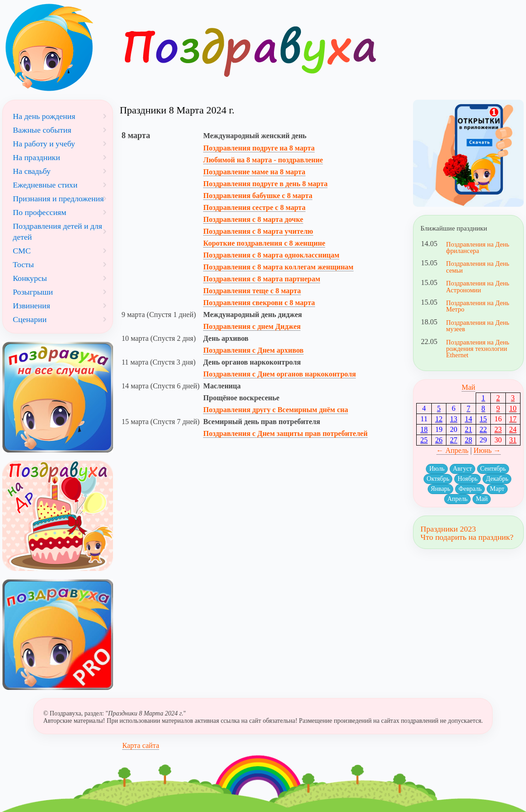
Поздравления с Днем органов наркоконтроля (279, 374)
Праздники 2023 (448, 529)
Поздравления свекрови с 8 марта (259, 303)
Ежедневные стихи (45, 185)
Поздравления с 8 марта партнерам (262, 279)
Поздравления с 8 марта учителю (258, 231)
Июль (437, 469)
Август (462, 469)
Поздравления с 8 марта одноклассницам (271, 255)
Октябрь (438, 479)
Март (497, 489)
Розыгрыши (33, 292)
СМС (22, 251)
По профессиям (40, 212)
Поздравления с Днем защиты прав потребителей (285, 433)
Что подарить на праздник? (467, 537)
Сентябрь (493, 469)
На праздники (36, 157)
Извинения (32, 306)
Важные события (42, 130)
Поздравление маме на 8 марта (254, 172)
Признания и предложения (58, 199)
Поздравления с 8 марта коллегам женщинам (278, 267)
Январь (441, 489)
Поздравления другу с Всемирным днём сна (276, 410)
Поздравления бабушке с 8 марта (258, 196)
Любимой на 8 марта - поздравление (263, 160)
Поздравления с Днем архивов (253, 350)
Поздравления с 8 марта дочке (253, 219)
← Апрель (453, 450)
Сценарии (30, 319)
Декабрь (497, 479)
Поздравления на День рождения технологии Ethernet (478, 349)
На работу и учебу (44, 144)
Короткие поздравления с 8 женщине (264, 243)
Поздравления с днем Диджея (252, 326)
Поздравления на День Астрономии (478, 286)
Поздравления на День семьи (478, 267)
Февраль (470, 489)
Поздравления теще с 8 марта (252, 291)
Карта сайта (141, 745)
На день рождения (44, 116)
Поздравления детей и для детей (57, 231)
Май (468, 387)
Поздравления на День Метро (478, 306)
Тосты (23, 264)
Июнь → (487, 450)
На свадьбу (32, 171)
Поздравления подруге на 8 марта (259, 148)
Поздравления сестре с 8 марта (254, 207)
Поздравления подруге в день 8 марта (265, 184)
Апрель (457, 499)
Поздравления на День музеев (478, 326)
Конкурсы (30, 278)
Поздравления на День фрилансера (478, 247)
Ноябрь (467, 479)
